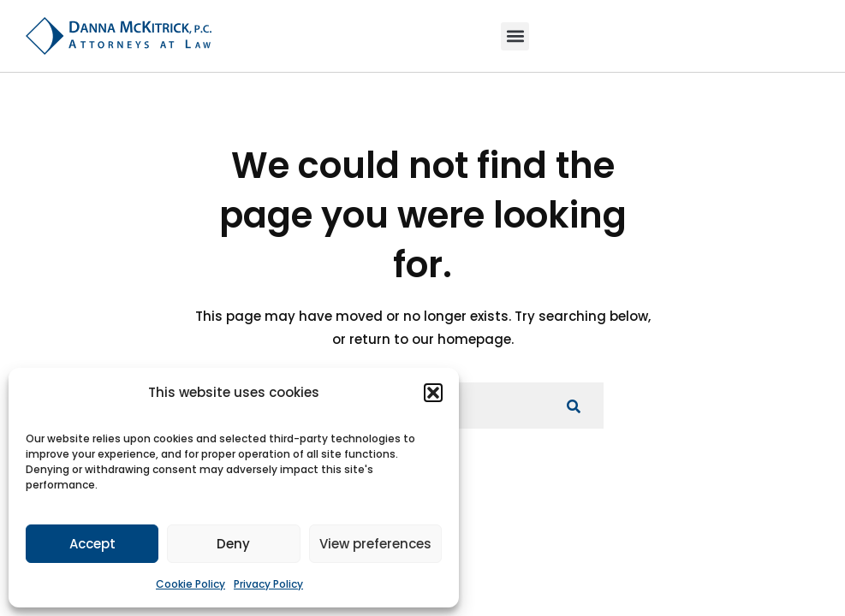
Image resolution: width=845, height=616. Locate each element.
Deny (233, 544)
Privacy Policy (268, 584)
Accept (92, 544)
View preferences (375, 544)
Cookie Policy (190, 584)
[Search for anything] (574, 406)
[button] (433, 393)
